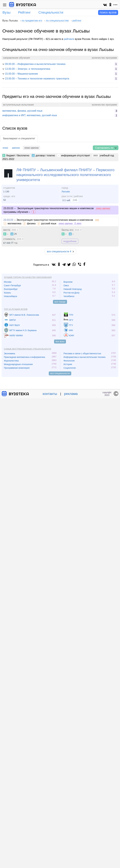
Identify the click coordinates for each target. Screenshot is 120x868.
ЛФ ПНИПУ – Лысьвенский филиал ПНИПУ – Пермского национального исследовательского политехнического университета (65, 175)
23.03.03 (8, 220)
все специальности (60, 373)
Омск (66, 285)
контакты (50, 394)
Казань (7, 293)
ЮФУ (72, 336)
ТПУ (71, 315)
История (68, 364)
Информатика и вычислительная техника (85, 357)
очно (5, 148)
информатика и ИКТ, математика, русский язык (30, 115)
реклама (71, 394)
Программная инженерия (17, 368)
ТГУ (71, 325)
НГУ (71, 320)
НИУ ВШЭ (14, 325)
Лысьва (66, 191)
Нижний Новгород (73, 289)
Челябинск (69, 296)
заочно (16, 148)
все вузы (60, 341)
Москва (8, 282)
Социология (70, 368)
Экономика (9, 353)
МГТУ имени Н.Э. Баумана (23, 330)
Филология (69, 361)
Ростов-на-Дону (72, 293)
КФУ (71, 330)
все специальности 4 (59, 251)
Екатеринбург (11, 289)
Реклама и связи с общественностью (82, 353)
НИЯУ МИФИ (16, 336)
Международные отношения (18, 364)
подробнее (70, 241)
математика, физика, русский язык (22, 111)
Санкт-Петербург (12, 285)
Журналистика (11, 361)
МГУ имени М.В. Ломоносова (24, 315)
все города (60, 302)
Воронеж (68, 282)
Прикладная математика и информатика (25, 357)
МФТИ (12, 320)
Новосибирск (11, 296)
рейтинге (69, 39)
